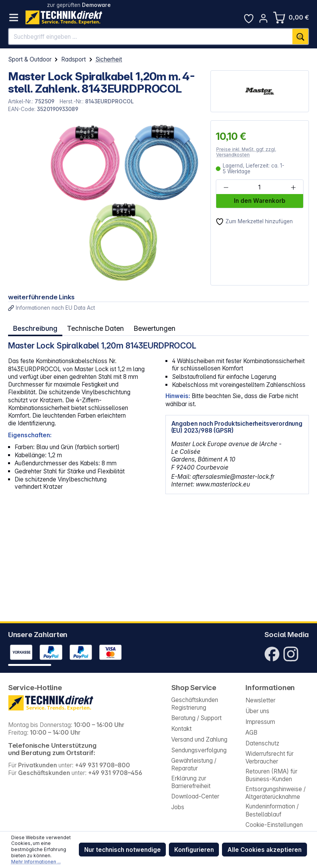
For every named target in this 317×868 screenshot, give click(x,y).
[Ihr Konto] (263, 18)
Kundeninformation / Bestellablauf (272, 810)
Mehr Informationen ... (36, 862)
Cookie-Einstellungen (274, 825)
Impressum (260, 722)
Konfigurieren (194, 850)
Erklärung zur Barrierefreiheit (191, 782)
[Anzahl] (259, 187)
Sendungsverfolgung (199, 750)
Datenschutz (262, 743)
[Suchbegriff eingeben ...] (151, 37)
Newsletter (260, 700)
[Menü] (14, 17)
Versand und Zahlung (199, 739)
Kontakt (181, 729)
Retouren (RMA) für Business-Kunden (271, 775)
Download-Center (195, 796)
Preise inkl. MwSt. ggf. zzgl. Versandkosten (246, 152)
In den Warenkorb (260, 201)
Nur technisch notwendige (123, 850)
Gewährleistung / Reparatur (194, 764)
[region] (105, 203)
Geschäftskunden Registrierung (195, 704)
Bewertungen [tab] (151, 327)
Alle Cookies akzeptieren (264, 850)
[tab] (35, 327)
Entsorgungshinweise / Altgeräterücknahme (275, 793)
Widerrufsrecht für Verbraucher (269, 758)
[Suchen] (301, 37)
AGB (251, 733)
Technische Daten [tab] (93, 327)
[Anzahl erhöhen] (293, 187)
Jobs (178, 807)
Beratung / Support (196, 718)
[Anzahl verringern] (226, 187)
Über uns (257, 711)
